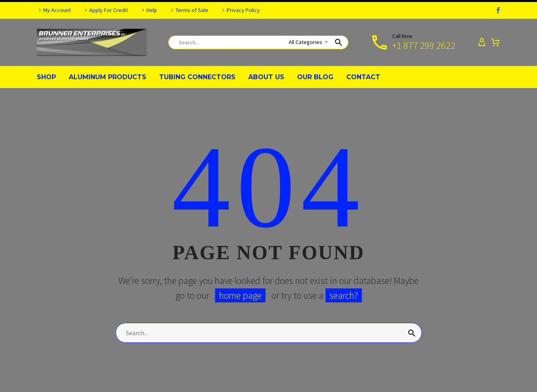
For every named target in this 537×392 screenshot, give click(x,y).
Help (152, 10)
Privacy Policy (243, 10)
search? (344, 295)
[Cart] (495, 42)
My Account (57, 10)
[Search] (258, 42)
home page (240, 295)
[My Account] (482, 42)
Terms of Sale (192, 10)
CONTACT (363, 77)
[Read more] (413, 42)
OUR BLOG (315, 77)
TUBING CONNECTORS (197, 77)
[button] (339, 42)
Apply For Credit (109, 10)
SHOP (46, 77)
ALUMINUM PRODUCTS (108, 77)
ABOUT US (266, 77)
